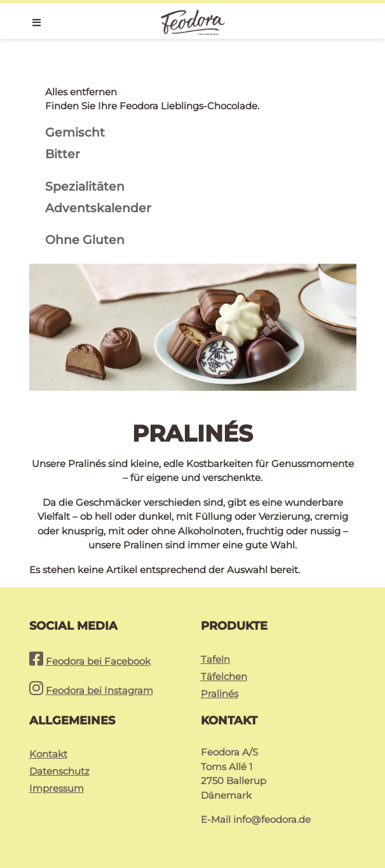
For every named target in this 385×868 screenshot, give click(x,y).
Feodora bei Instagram (99, 690)
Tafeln (215, 659)
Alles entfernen (81, 92)
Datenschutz (59, 771)
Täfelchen (224, 676)
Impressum (57, 788)
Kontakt (48, 754)
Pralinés (220, 694)
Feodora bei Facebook (98, 661)
